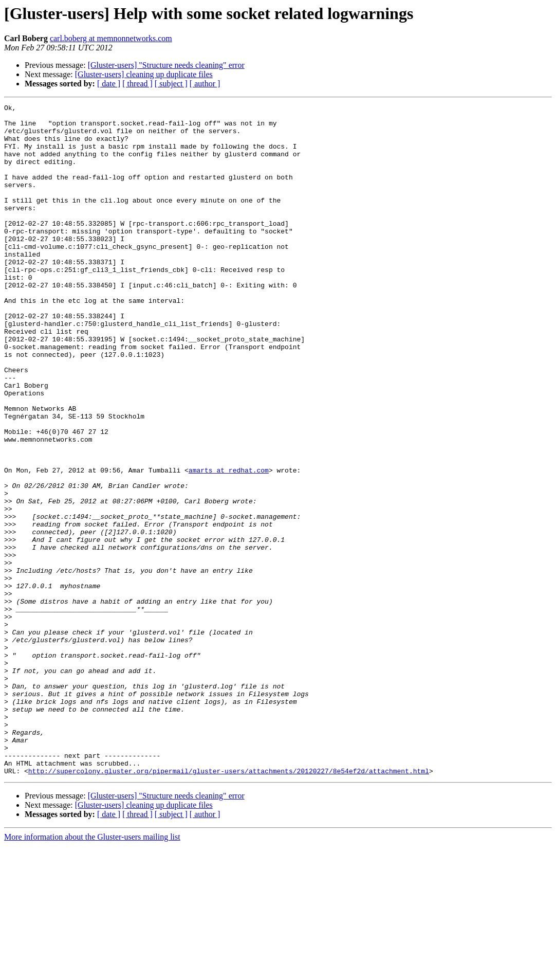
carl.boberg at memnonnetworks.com (111, 38)
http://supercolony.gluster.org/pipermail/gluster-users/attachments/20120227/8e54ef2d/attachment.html (229, 905)
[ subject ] (171, 84)
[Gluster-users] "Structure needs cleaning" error (166, 65)
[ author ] (205, 84)
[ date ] (109, 84)
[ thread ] (137, 84)
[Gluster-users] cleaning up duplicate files (144, 74)
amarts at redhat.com (229, 544)
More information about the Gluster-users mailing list (92, 971)
